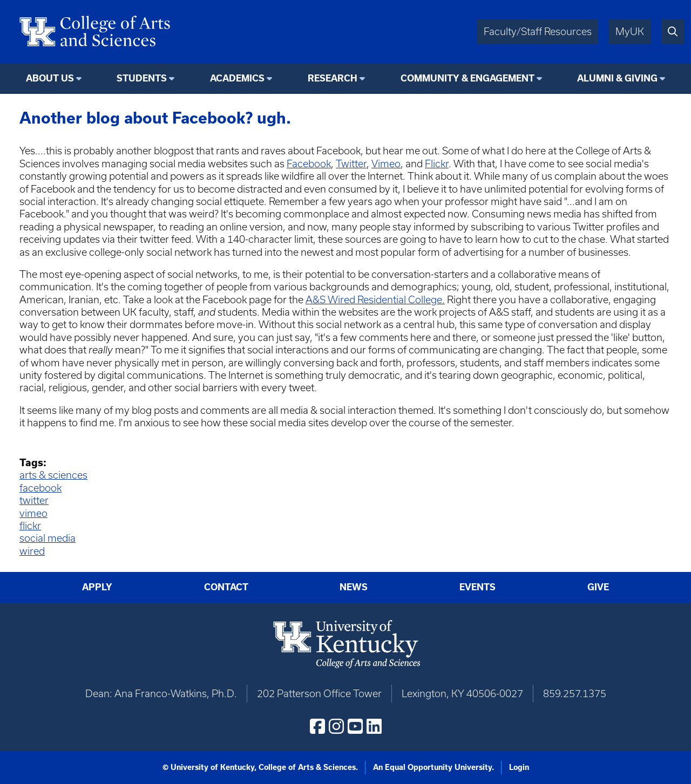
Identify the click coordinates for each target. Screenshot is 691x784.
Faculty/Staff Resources (538, 32)
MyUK (630, 32)
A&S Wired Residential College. (375, 300)
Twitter (351, 164)
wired (32, 551)
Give (598, 587)
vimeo (33, 513)
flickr (30, 526)
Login (519, 767)
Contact (226, 587)
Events (477, 587)
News (354, 587)
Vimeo (386, 164)
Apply (97, 587)
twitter (34, 500)
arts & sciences (53, 475)
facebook (40, 488)
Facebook (309, 164)
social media (48, 538)
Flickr (437, 164)
